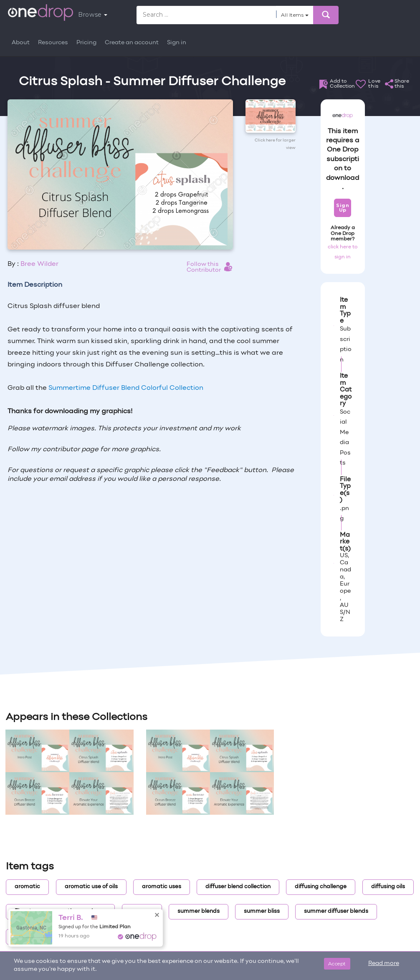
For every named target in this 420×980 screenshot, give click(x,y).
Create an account (132, 43)
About (21, 43)
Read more (384, 964)
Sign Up (343, 208)
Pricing (86, 43)
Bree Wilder (39, 264)
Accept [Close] (337, 964)
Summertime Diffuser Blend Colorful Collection (126, 388)
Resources (53, 43)
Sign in (177, 43)
